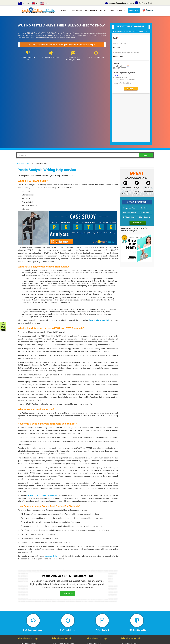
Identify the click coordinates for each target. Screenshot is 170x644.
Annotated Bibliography (63, 598)
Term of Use (71, 621)
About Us (122, 10)
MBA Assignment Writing (29, 601)
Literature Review (26, 610)
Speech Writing (94, 604)
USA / (73, 627)
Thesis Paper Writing (131, 610)
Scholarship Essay (61, 604)
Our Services (76, 10)
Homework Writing (130, 604)
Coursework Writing (131, 607)
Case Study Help (23, 117)
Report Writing (94, 598)
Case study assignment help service (42, 450)
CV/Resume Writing (27, 613)
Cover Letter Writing (96, 610)
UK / (67, 627)
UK (35, 3)
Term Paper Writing (131, 601)
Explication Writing (61, 607)
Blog (112, 10)
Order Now (134, 10)
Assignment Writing (131, 598)
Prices (48, 621)
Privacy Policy (58, 621)
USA (45, 3)
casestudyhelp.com (53, 510)
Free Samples (91, 10)
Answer (103, 10)
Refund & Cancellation (87, 621)
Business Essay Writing (29, 604)
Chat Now (68, 548)
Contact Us (34, 623)
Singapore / (82, 627)
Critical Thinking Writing (64, 613)
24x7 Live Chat (143, 3)
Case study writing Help (100, 274)
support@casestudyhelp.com (119, 3)
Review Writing (60, 610)
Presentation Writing (97, 607)
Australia (24, 3)
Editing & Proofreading (97, 613)
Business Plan (25, 607)
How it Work (39, 621)
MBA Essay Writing (27, 598)
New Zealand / (101, 627)
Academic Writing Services (134, 613)
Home (64, 10)
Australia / (60, 627)
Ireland (112, 627)
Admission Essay (61, 601)
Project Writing (94, 601)
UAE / (91, 627)
